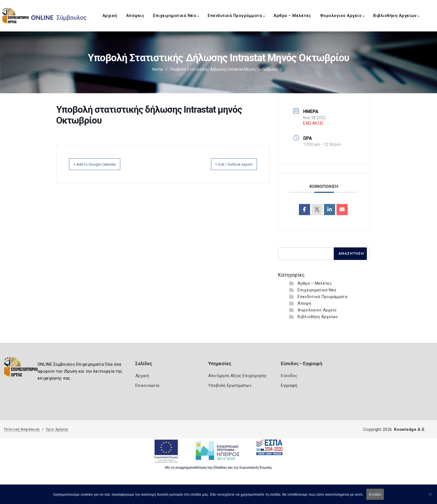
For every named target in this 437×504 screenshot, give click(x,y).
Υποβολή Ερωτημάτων (230, 385)
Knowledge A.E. (410, 429)
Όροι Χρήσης (57, 429)
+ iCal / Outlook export (228, 164)
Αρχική (110, 16)
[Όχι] (430, 497)
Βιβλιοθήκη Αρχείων (396, 16)
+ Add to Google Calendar (101, 164)
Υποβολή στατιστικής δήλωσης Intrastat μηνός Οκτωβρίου (224, 69)
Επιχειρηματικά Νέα (176, 16)
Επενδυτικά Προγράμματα (236, 16)
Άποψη (304, 303)
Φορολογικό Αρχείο (342, 16)
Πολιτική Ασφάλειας (22, 429)
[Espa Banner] (218, 454)
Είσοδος (289, 376)
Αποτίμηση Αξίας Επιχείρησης (238, 376)
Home (158, 69)
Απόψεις (135, 16)
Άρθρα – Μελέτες (292, 16)
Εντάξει (375, 494)
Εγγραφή (289, 385)
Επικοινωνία (147, 385)
